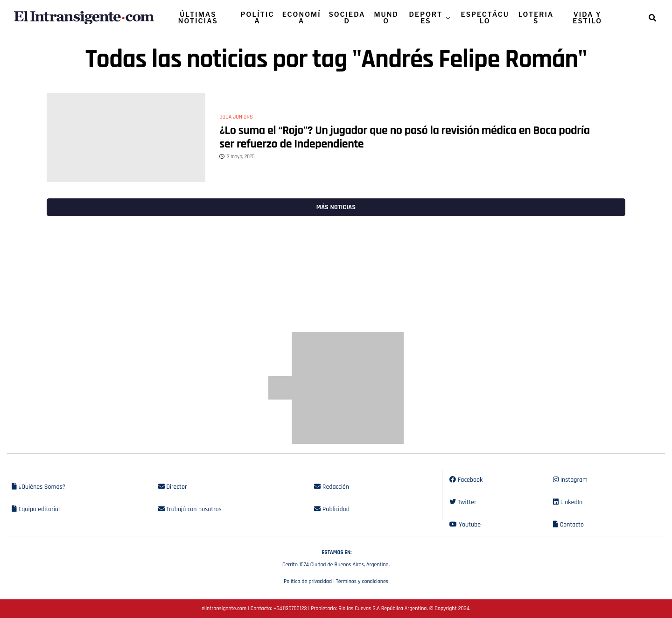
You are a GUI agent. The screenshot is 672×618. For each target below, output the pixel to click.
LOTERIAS (536, 18)
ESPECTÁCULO (485, 18)
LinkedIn (568, 502)
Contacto (568, 525)
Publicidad (332, 509)
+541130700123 (290, 608)
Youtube (465, 525)
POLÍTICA (258, 18)
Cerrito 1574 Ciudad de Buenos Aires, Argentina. (336, 557)
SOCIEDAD (347, 18)
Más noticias (336, 207)
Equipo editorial (36, 509)
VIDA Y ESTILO (587, 18)
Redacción (332, 487)
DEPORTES (426, 18)
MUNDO (386, 18)
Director (173, 487)
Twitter (463, 502)
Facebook (466, 480)
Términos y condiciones (362, 581)
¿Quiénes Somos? (38, 487)
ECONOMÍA (302, 18)
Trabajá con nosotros (190, 509)
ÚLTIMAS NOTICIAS (198, 18)
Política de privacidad (308, 581)
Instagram (570, 480)
